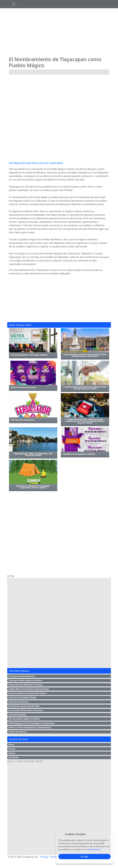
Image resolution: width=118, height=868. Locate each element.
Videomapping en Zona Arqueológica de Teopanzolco (32, 723)
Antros (11, 745)
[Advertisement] (59, 32)
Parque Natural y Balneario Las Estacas (25, 685)
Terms (54, 857)
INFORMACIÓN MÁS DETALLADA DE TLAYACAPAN (36, 163)
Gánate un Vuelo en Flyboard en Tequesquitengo (30, 728)
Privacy (44, 857)
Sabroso (12, 753)
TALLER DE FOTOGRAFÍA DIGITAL (23, 698)
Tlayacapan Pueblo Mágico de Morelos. (25, 680)
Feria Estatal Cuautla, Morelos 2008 (24, 706)
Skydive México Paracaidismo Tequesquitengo (29, 689)
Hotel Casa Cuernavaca (18, 702)
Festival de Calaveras (18, 732)
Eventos (12, 749)
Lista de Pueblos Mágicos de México (24, 719)
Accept (84, 857)
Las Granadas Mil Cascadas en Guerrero (26, 710)
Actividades (13, 757)
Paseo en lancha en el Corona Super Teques (27, 693)
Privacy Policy (94, 849)
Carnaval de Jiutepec (17, 715)
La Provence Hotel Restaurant (21, 676)
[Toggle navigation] (14, 4)
